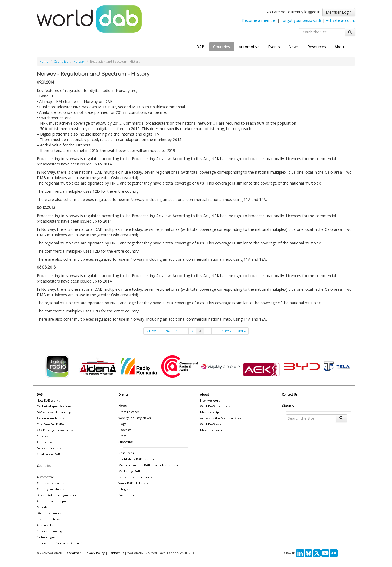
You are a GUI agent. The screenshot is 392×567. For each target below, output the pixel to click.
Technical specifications (54, 406)
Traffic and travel (49, 519)
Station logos (46, 537)
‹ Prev (166, 331)
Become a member (259, 20)
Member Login (339, 12)
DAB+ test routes (49, 513)
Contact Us (290, 394)
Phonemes (45, 442)
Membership (209, 412)
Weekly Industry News (134, 418)
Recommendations (51, 418)
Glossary (288, 406)
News (294, 47)
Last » (241, 331)
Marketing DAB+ (130, 471)
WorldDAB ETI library (134, 483)
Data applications (49, 448)
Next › (226, 331)
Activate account (341, 20)
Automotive (249, 47)
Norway (79, 61)
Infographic (127, 489)
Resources (317, 47)
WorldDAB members (215, 406)
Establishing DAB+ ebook (136, 459)
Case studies (127, 495)
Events (274, 47)
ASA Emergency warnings (55, 430)
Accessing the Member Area (221, 418)
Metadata (44, 507)
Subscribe (126, 442)
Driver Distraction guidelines (58, 495)
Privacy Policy (95, 553)
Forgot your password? (301, 20)
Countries (222, 47)
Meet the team (211, 430)
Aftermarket (46, 525)
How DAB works (48, 400)
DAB (200, 47)
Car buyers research (52, 483)
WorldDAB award (212, 424)
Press (122, 436)
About (340, 47)
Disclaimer (73, 553)
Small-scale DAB (48, 454)
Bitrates (42, 436)
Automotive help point (53, 501)
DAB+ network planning (54, 412)
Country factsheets (50, 489)
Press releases (129, 412)
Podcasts (125, 430)
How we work (210, 400)
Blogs (122, 424)
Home (44, 61)
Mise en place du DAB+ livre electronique (149, 465)
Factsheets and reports (135, 477)
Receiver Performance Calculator (61, 543)
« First (151, 331)
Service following (49, 531)
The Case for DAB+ (50, 424)
